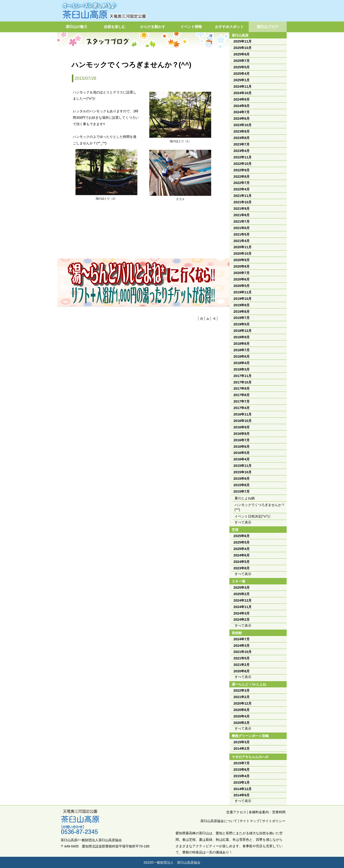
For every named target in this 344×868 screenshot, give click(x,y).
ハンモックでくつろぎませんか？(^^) (260, 507)
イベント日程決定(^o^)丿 (253, 516)
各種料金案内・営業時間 (267, 812)
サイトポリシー (274, 821)
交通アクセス (236, 812)
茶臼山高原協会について (219, 821)
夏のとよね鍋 (245, 498)
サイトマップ (250, 821)
